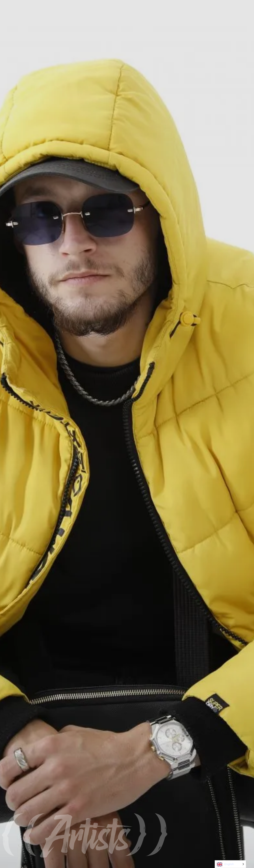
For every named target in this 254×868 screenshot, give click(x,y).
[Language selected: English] (230, 864)
